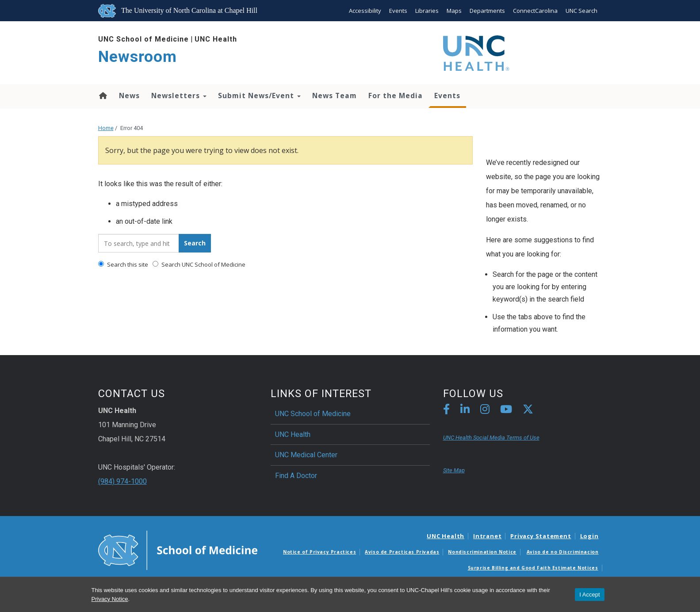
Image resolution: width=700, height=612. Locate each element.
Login (589, 536)
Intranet (487, 536)
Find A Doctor (296, 476)
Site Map (454, 470)
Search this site (123, 264)
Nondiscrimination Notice (482, 552)
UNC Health (216, 39)
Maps (454, 11)
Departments (487, 11)
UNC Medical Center (306, 455)
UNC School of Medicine (143, 39)
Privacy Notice (110, 599)
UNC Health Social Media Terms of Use (491, 438)
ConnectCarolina (535, 11)
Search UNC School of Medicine (199, 264)
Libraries (427, 11)
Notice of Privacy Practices (319, 552)
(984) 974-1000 (122, 481)
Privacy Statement (541, 536)
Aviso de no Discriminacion (563, 552)
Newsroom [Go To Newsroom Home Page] (138, 57)
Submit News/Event (259, 96)
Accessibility (365, 11)
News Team (335, 96)
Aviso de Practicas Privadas (402, 552)
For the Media (396, 96)
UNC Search (581, 11)
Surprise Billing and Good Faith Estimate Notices (533, 568)
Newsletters (179, 96)
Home (102, 96)
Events (398, 11)
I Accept (589, 595)
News (129, 96)
